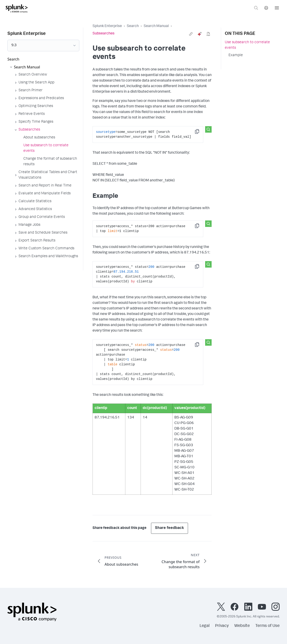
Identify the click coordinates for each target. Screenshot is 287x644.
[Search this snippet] (208, 129)
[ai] (200, 34)
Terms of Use (267, 626)
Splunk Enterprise (107, 26)
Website (242, 626)
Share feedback (170, 528)
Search (133, 26)
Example (236, 55)
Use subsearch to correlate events (247, 45)
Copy (200, 133)
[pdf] (208, 34)
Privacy (222, 626)
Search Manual (156, 26)
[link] (191, 34)
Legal (205, 626)
